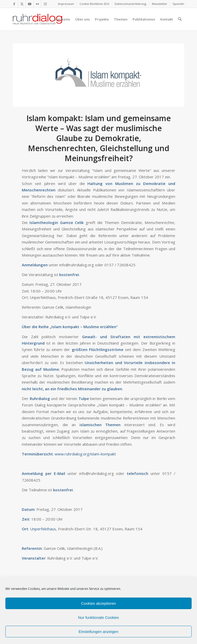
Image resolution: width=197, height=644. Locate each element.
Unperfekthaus (43, 529)
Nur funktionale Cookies (98, 617)
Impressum (66, 4)
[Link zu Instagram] (45, 4)
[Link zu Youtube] (30, 4)
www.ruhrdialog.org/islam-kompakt (85, 454)
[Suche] (180, 19)
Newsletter (160, 4)
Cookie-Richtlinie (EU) (94, 4)
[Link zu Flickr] (37, 4)
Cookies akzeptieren (98, 603)
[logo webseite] (37, 19)
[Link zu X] (22, 4)
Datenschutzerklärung (131, 4)
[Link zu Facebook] (14, 4)
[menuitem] (66, 4)
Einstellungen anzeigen (98, 632)
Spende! (178, 4)
